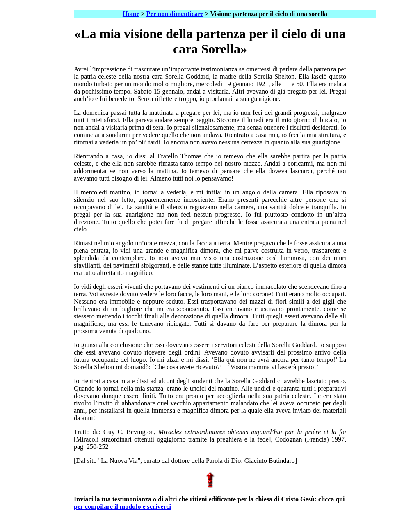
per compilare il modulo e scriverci (122, 507)
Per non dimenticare (175, 14)
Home (131, 14)
